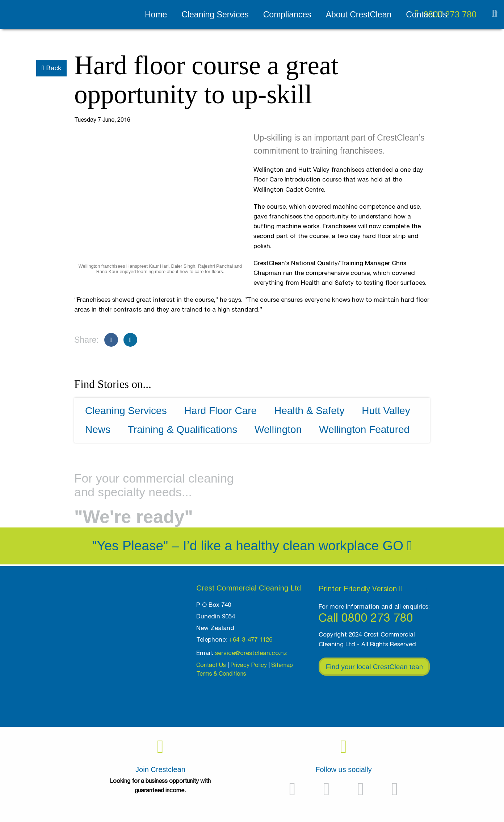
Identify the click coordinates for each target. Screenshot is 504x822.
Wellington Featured (364, 429)
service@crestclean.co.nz (251, 653)
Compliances (287, 14)
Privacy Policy (249, 665)
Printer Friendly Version (360, 588)
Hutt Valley (386, 411)
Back (51, 68)
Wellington (278, 429)
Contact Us (427, 14)
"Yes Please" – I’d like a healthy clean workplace (235, 546)
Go (397, 546)
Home (156, 14)
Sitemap (282, 665)
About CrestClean (359, 14)
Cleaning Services (215, 14)
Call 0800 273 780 (366, 617)
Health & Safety (309, 411)
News (98, 429)
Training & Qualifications (182, 429)
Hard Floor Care (220, 411)
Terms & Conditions (221, 673)
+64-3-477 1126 (251, 639)
